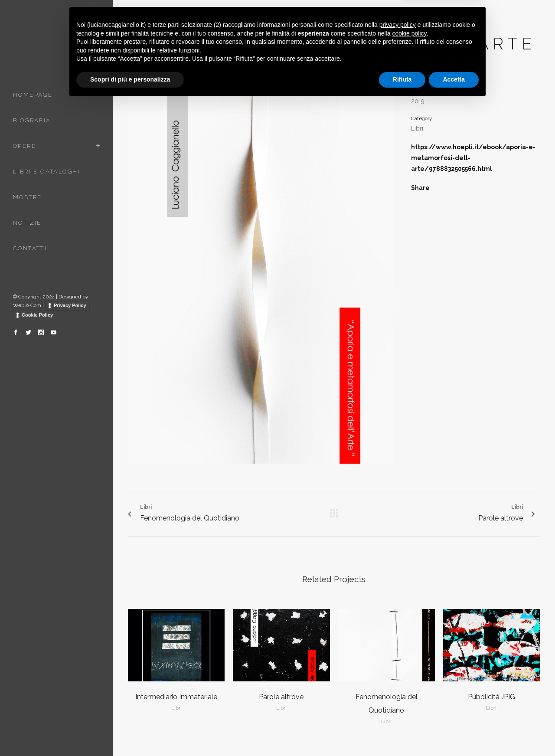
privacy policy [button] (398, 677)
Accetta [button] (454, 732)
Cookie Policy (37, 315)
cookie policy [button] (409, 686)
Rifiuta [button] (402, 732)
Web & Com (27, 305)
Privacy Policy (70, 305)
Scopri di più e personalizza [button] (130, 732)
